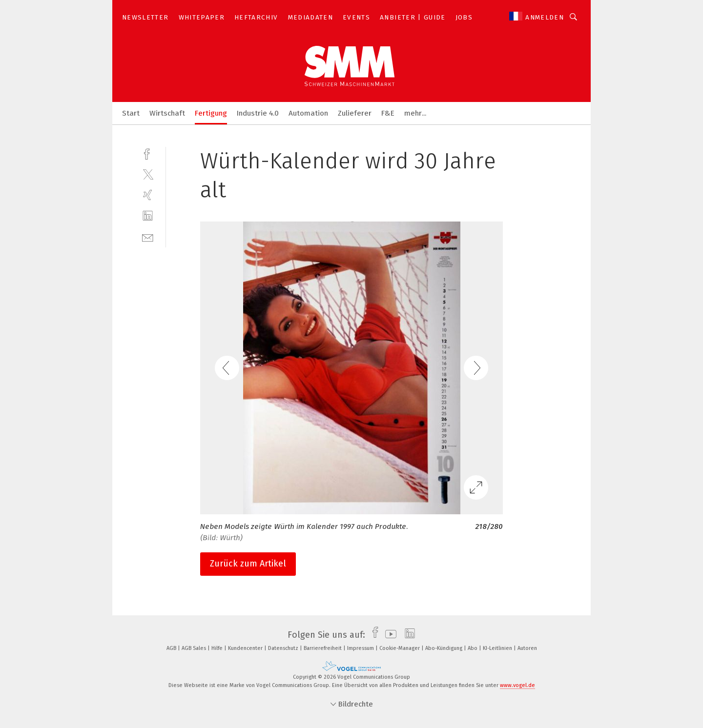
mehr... (415, 113)
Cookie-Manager (400, 648)
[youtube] (388, 635)
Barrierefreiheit (323, 648)
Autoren (527, 648)
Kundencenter (246, 648)
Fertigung (211, 113)
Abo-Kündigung (445, 648)
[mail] (148, 237)
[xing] (148, 195)
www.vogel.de (517, 685)
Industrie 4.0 (258, 113)
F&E (388, 113)
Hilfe (218, 648)
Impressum (361, 648)
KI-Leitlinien (498, 648)
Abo (473, 648)
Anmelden (545, 17)
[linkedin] (148, 216)
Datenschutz (284, 648)
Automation (308, 113)
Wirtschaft (167, 113)
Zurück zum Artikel (248, 564)
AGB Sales (195, 648)
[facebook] (148, 153)
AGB (172, 648)
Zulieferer (355, 113)
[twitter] (148, 174)
